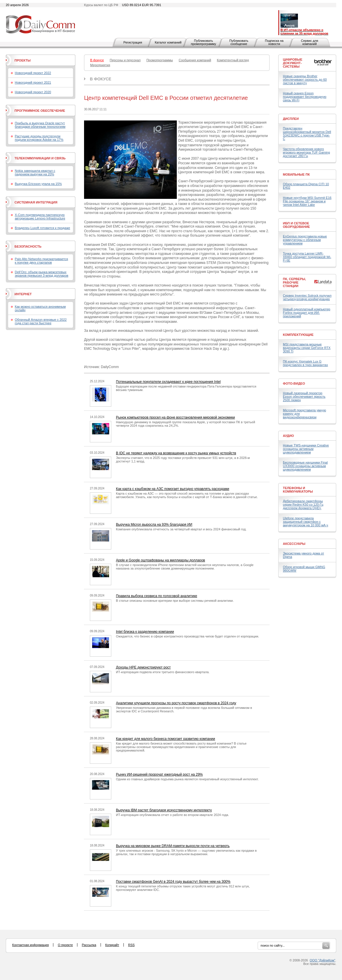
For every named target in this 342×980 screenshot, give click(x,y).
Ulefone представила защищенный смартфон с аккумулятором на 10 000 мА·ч (305, 522)
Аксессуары (294, 544)
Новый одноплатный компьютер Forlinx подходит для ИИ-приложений (306, 313)
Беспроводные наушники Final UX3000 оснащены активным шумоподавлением (305, 466)
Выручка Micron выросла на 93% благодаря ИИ (154, 525)
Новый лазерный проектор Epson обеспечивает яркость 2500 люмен (304, 397)
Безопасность (28, 246)
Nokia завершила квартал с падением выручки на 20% (35, 172)
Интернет (23, 294)
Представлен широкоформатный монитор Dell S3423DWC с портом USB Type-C (307, 134)
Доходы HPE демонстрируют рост (143, 667)
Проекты (22, 60)
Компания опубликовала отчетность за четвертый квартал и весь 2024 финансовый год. (181, 529)
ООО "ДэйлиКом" (323, 960)
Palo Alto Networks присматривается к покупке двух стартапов (41, 261)
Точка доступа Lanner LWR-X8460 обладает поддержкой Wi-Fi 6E (307, 257)
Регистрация (133, 42)
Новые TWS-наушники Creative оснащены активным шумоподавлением (306, 449)
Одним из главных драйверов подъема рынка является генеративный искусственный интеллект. (187, 779)
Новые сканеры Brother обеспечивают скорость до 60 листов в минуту (305, 80)
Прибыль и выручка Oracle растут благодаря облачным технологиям (40, 125)
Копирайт (112, 945)
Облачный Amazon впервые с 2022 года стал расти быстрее (41, 321)
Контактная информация (30, 945)
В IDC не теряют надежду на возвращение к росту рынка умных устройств (176, 453)
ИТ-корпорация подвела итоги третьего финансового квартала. (163, 672)
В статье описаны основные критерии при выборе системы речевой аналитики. (175, 601)
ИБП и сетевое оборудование (296, 225)
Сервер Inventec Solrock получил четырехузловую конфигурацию (307, 297)
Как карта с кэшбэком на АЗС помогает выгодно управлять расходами (173, 489)
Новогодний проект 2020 (33, 92)
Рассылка (89, 945)
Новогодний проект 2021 (33, 82)
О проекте (65, 945)
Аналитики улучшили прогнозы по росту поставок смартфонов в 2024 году (176, 703)
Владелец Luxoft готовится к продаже (42, 228)
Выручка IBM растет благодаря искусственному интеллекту (164, 810)
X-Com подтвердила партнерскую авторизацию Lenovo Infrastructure (40, 217)
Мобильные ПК (296, 174)
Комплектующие (298, 335)
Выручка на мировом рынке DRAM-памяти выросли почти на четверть (173, 846)
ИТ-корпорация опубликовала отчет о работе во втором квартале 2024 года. (172, 815)
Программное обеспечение (40, 111)
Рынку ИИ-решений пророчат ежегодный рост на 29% (159, 774)
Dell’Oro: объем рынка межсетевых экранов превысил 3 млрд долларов (42, 274)
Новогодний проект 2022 (33, 73)
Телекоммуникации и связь (40, 158)
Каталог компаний (168, 42)
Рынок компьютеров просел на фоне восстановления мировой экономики (175, 417)
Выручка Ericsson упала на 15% (38, 184)
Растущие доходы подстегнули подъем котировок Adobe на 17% (39, 138)
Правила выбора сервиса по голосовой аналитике (157, 596)
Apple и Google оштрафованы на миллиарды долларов (160, 560)
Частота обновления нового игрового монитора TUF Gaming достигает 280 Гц (306, 152)
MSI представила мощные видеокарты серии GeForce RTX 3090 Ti (307, 348)
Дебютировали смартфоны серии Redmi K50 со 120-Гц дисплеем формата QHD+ (303, 505)
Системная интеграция (36, 202)
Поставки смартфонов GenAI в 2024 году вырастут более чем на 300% (173, 882)
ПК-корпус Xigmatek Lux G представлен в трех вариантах (305, 363)
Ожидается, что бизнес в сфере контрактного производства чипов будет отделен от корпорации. (188, 636)
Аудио (288, 436)
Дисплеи (291, 119)
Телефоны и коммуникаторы (298, 490)
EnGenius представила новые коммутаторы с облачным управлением (305, 240)
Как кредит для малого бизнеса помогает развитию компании (165, 739)
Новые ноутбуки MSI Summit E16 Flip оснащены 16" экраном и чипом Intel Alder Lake (307, 201)
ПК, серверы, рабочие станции (294, 282)
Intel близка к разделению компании (145, 632)
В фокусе (101, 79)
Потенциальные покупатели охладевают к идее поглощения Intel (168, 382)
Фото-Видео (294, 383)
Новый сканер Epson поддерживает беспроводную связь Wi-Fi (305, 97)
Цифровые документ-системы (293, 63)
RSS (131, 945)
